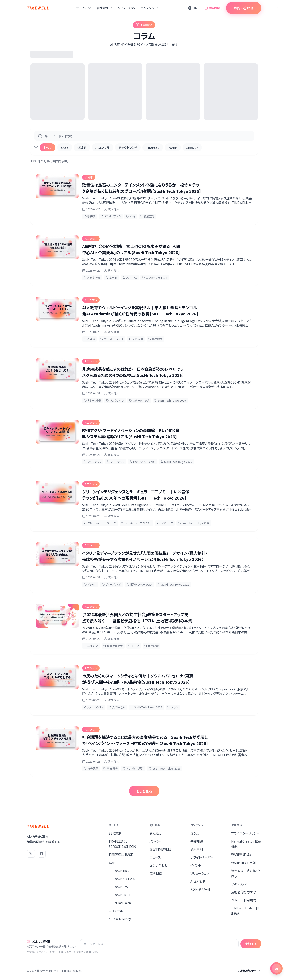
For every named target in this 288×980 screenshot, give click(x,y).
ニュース (155, 857)
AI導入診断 (198, 881)
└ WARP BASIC (121, 887)
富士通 (111, 278)
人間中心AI (117, 707)
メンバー (155, 841)
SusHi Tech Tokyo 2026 (170, 400)
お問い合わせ (244, 8)
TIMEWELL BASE (121, 855)
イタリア (90, 584)
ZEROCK (192, 147)
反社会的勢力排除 (244, 892)
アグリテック (93, 462)
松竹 (131, 216)
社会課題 (91, 768)
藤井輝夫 (155, 339)
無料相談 (213, 8)
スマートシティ (94, 707)
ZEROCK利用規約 (244, 900)
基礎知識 (197, 841)
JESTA (134, 646)
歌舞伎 (90, 216)
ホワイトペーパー (202, 857)
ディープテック (112, 584)
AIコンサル (103, 147)
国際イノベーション (140, 584)
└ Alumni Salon (121, 903)
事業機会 (111, 768)
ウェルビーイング (112, 339)
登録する (251, 944)
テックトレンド (128, 147)
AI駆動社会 (92, 278)
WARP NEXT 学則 (243, 863)
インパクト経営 (133, 768)
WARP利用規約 (242, 855)
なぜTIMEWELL (160, 849)
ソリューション (127, 8)
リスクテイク (115, 400)
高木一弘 (130, 278)
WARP (173, 147)
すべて (47, 147)
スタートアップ (139, 400)
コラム (195, 833)
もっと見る (144, 791)
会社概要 (156, 833)
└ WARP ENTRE (121, 895)
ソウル (173, 707)
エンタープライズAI (155, 278)
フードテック (116, 462)
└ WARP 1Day (120, 871)
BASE (65, 147)
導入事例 (197, 849)
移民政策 (151, 646)
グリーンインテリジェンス (100, 523)
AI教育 (89, 339)
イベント (196, 865)
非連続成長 (92, 400)
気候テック (165, 523)
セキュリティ (239, 884)
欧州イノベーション (142, 462)
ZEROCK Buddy (120, 919)
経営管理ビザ (113, 646)
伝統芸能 (147, 216)
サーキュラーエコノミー (137, 523)
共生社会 (91, 646)
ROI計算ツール (201, 889)
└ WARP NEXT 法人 (123, 879)
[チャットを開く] (276, 968)
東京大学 (136, 339)
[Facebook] (42, 854)
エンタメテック (111, 216)
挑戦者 (82, 147)
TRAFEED (153, 147)
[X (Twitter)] (31, 854)
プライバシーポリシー (245, 833)
